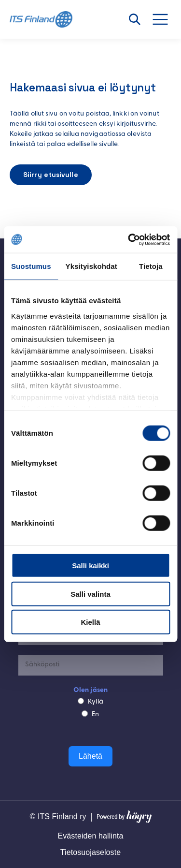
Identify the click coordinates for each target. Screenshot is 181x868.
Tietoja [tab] (151, 266)
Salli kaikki (90, 566)
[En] (85, 714)
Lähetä (90, 756)
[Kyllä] (81, 701)
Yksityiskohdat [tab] (91, 266)
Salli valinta (90, 594)
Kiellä (90, 622)
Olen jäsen (90, 690)
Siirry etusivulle (51, 175)
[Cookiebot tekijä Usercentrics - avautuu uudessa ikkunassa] (129, 239)
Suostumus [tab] (31, 266)
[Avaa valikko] (166, 19)
